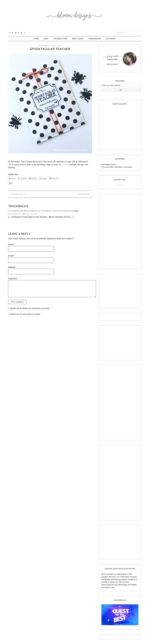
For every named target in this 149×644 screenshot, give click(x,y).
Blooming (111, 39)
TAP (120, 185)
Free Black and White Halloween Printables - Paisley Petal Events (41, 211)
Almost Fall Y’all (20, 194)
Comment (13, 279)
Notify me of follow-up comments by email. (30, 308)
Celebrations (60, 39)
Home (36, 39)
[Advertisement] (119, 231)
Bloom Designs (75, 15)
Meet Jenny (78, 39)
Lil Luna (65, 165)
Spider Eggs (83, 194)
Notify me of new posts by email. (25, 314)
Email (12, 256)
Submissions (95, 39)
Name (12, 244)
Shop (46, 39)
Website (12, 267)
